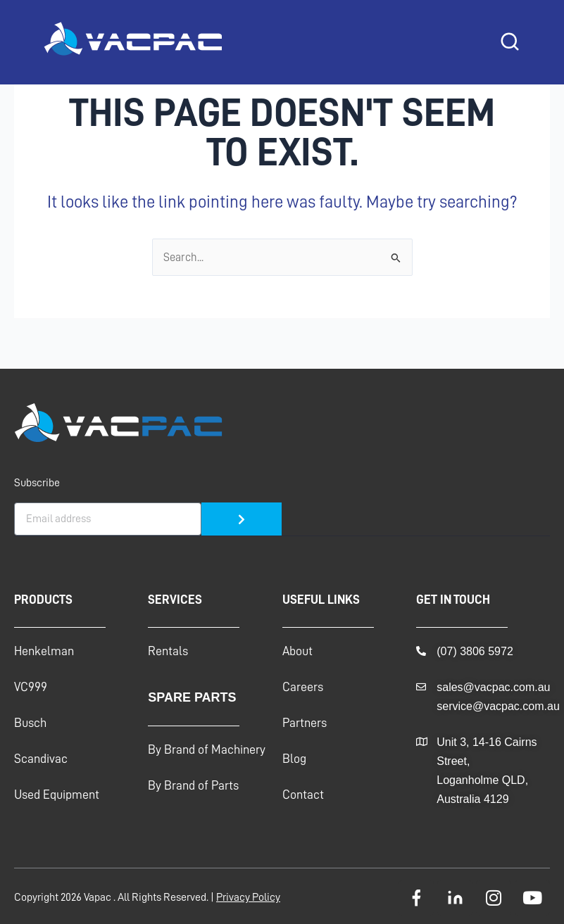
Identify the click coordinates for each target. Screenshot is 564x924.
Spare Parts (192, 697)
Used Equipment (57, 795)
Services (175, 600)
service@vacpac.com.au (498, 706)
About (297, 651)
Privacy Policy (248, 897)
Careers (303, 687)
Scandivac (41, 759)
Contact (303, 795)
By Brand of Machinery (207, 749)
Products (43, 600)
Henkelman (44, 651)
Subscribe (37, 483)
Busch (30, 723)
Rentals (168, 651)
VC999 (31, 687)
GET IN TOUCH (453, 600)
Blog (294, 759)
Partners (305, 723)
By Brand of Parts (193, 785)
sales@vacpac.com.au (493, 687)
